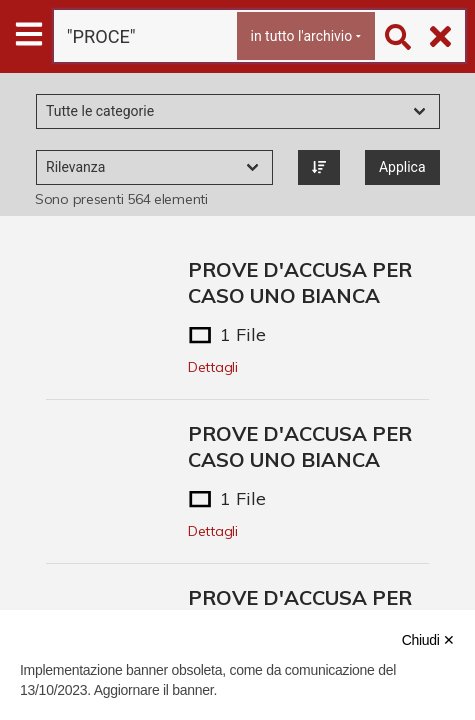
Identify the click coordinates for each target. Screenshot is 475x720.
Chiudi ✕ (428, 640)
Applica (402, 167)
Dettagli (213, 367)
